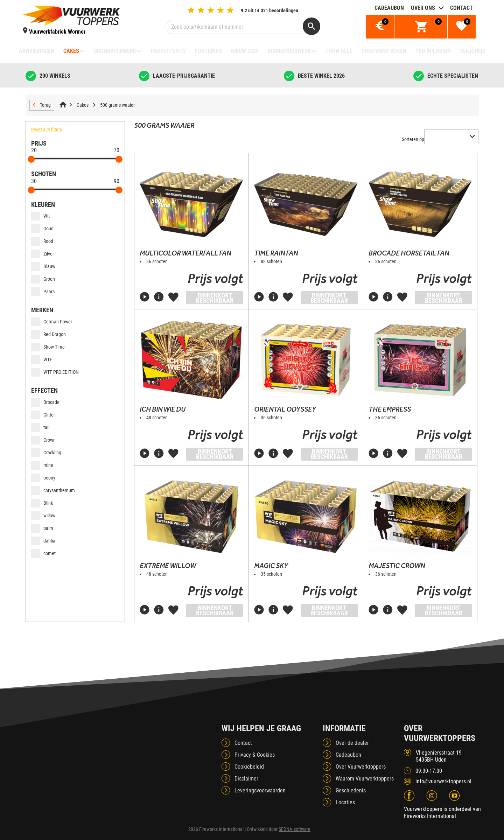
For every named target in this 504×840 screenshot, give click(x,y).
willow (43, 516)
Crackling (46, 453)
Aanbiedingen (37, 51)
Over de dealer (352, 743)
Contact (461, 8)
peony (43, 478)
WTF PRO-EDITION (55, 372)
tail (40, 427)
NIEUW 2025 (245, 51)
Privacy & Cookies (255, 755)
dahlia (43, 541)
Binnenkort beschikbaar (215, 298)
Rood (42, 241)
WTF (42, 359)
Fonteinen (208, 51)
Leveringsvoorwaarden (260, 790)
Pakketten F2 (168, 51)
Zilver (43, 254)
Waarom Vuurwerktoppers (365, 779)
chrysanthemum (53, 490)
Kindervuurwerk (289, 51)
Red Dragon (48, 334)
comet (43, 553)
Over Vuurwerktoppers (361, 767)
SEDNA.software (295, 829)
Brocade (45, 402)
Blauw (43, 266)
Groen (43, 279)
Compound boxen (384, 51)
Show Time (48, 347)
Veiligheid (473, 51)
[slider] (31, 159)
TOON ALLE (339, 51)
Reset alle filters (47, 129)
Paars (43, 292)
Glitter (43, 415)
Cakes (71, 51)
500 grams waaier (117, 105)
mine (42, 465)
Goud (42, 229)
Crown (43, 440)
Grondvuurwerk (115, 51)
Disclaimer (246, 779)
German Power (52, 322)
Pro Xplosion (433, 51)
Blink (42, 503)
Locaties (345, 802)
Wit (40, 216)
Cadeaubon (389, 8)
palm (42, 528)
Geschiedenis (351, 790)
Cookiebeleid (249, 767)
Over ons (423, 8)
